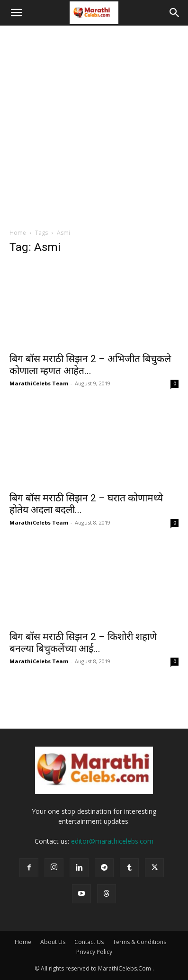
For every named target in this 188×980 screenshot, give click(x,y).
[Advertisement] (94, 124)
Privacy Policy (94, 952)
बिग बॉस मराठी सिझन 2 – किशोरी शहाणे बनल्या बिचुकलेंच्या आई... (83, 643)
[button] (16, 13)
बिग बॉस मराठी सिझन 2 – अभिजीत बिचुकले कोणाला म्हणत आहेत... (90, 365)
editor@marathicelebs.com (112, 841)
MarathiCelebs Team (39, 383)
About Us (53, 942)
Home (18, 233)
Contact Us (89, 942)
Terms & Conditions (139, 942)
